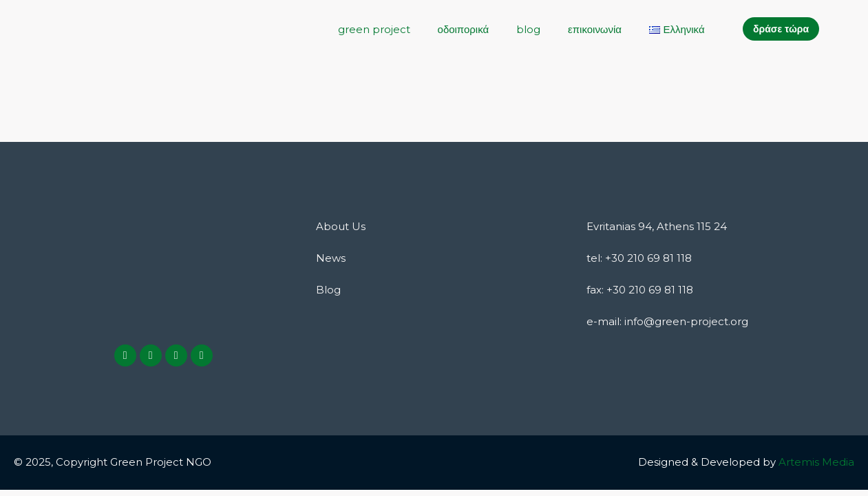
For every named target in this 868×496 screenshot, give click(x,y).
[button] (677, 30)
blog (528, 29)
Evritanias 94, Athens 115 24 (657, 226)
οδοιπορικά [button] (463, 29)
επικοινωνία (595, 29)
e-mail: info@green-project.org (667, 321)
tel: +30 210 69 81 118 (639, 258)
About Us (341, 226)
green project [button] (373, 29)
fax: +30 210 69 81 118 (640, 290)
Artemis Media (816, 462)
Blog (328, 290)
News (331, 258)
